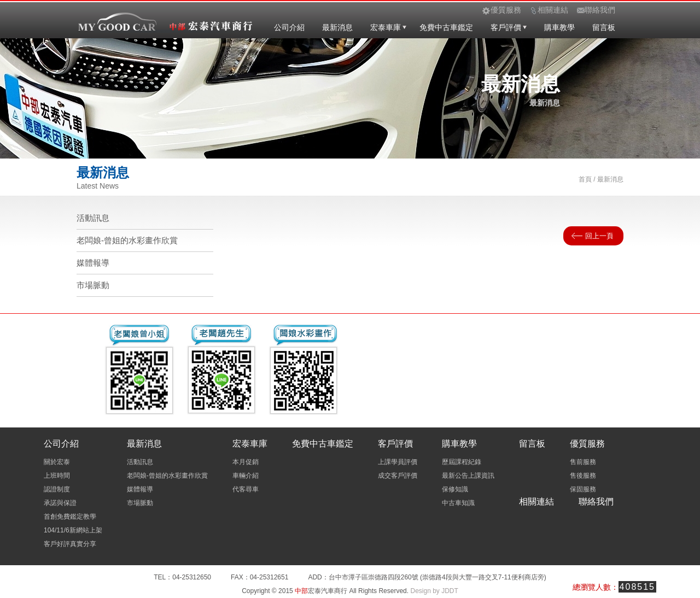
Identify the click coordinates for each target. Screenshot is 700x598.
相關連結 (536, 502)
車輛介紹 (246, 476)
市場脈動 (93, 285)
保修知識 (455, 489)
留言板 (604, 27)
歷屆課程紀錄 (462, 462)
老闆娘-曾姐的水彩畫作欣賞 (127, 240)
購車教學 (559, 27)
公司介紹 (289, 27)
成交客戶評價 (398, 476)
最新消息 (337, 27)
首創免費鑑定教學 (70, 517)
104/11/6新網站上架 (73, 530)
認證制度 (57, 489)
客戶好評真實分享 (70, 544)
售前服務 (583, 462)
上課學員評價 (398, 462)
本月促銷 (246, 462)
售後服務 (583, 476)
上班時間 (57, 476)
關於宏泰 (57, 462)
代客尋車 (246, 489)
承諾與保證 (60, 503)
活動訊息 (93, 218)
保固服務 (583, 489)
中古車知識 (458, 503)
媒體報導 (93, 263)
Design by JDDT (434, 591)
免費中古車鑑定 (446, 27)
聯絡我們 (596, 502)
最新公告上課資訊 (468, 476)
